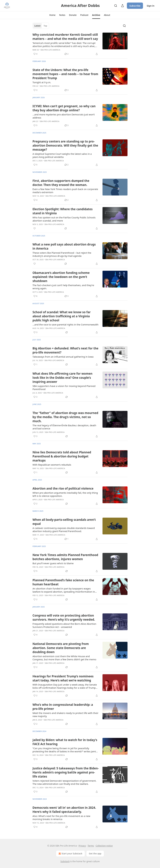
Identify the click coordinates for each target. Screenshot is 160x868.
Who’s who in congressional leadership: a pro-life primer (63, 707)
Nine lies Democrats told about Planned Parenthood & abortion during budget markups (62, 456)
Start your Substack (70, 854)
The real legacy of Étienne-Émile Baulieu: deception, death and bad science (64, 427)
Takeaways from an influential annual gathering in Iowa (63, 357)
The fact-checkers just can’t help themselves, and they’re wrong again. (63, 287)
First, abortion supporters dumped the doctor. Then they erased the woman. (61, 183)
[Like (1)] (35, 364)
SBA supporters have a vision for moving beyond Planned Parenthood (64, 388)
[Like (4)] (35, 54)
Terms (91, 846)
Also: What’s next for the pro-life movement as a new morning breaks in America (61, 818)
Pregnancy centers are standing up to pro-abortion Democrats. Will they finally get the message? (65, 145)
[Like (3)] (35, 90)
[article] (80, 44)
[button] (52, 15)
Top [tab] (45, 26)
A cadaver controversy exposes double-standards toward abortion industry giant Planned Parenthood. (64, 530)
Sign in (151, 6)
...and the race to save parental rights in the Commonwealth (65, 325)
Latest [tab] (37, 26)
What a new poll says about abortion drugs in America (64, 246)
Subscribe (135, 6)
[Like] (35, 228)
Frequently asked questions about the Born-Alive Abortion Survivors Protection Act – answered (64, 625)
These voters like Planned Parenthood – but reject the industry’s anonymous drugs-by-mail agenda (62, 254)
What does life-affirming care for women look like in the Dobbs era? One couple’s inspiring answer (62, 378)
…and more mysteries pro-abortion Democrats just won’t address (64, 116)
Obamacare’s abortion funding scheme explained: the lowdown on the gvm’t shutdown (61, 277)
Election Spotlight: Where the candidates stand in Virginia (62, 211)
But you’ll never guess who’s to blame (53, 563)
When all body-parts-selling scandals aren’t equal (64, 522)
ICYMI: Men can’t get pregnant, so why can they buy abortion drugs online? (64, 108)
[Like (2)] (35, 504)
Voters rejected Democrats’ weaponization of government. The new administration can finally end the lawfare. (64, 782)
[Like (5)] (35, 125)
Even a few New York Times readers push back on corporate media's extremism (65, 191)
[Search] (116, 6)
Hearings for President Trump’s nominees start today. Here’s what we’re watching (63, 678)
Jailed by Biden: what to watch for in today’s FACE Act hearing (65, 742)
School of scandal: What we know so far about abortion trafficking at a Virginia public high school (62, 316)
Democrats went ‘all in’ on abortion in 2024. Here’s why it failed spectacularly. (64, 810)
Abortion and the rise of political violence (63, 488)
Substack (65, 861)
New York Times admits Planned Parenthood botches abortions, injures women (65, 557)
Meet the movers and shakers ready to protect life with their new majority (65, 715)
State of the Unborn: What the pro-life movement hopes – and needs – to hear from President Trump (65, 74)
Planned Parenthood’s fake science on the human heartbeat (63, 582)
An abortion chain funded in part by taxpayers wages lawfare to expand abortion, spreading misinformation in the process (64, 590)
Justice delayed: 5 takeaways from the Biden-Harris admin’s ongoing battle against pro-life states (66, 772)
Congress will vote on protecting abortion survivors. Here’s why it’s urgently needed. (64, 617)
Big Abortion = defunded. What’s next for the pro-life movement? (65, 350)
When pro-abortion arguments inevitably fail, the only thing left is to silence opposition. (65, 494)
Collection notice (104, 846)
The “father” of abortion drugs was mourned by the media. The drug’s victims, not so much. (65, 417)
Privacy (82, 846)
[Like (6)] (35, 296)
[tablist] (41, 26)
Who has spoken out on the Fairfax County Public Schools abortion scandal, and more (64, 219)
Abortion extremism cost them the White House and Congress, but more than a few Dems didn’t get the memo (64, 658)
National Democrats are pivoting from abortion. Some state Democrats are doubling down (61, 648)
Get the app (95, 853)
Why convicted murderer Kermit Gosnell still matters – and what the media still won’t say (65, 37)
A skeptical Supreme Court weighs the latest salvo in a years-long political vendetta (62, 155)
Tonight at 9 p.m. (42, 82)
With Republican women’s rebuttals (52, 465)
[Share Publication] (122, 6)
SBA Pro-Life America (50, 50)
